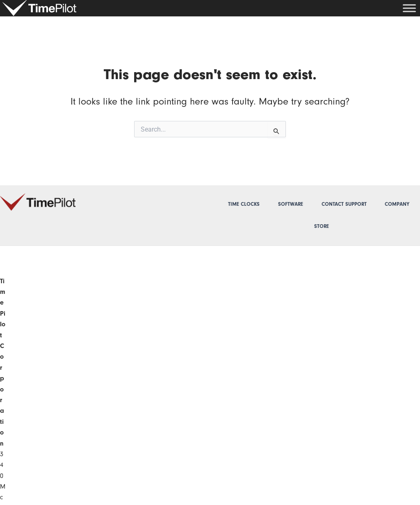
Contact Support (344, 204)
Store (322, 226)
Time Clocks (244, 204)
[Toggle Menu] (409, 8)
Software (291, 204)
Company (397, 204)
